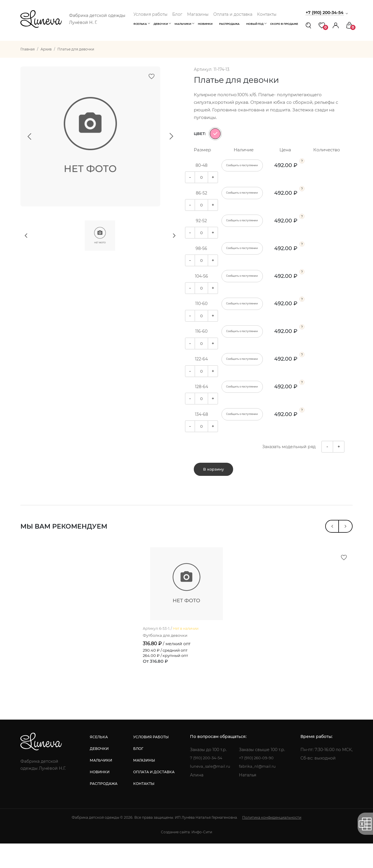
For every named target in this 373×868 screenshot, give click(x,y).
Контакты (267, 14)
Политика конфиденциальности (272, 842)
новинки (99, 796)
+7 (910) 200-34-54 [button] (326, 12)
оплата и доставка (153, 796)
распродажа (103, 808)
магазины (143, 785)
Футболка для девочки (167, 660)
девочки (99, 773)
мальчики (101, 785)
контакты (143, 808)
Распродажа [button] (229, 24)
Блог (177, 14)
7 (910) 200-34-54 (206, 783)
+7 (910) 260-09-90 (258, 783)
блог (137, 773)
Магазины (198, 14)
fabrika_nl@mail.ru (258, 791)
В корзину (213, 474)
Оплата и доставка (233, 14)
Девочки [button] (161, 24)
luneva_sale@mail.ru (210, 791)
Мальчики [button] (183, 24)
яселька (98, 761)
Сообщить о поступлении (242, 166)
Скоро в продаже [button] (284, 24)
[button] (336, 25)
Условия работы (151, 14)
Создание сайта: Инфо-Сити (186, 856)
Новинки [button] (205, 24)
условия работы (150, 761)
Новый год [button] (255, 24)
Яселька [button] (140, 24)
